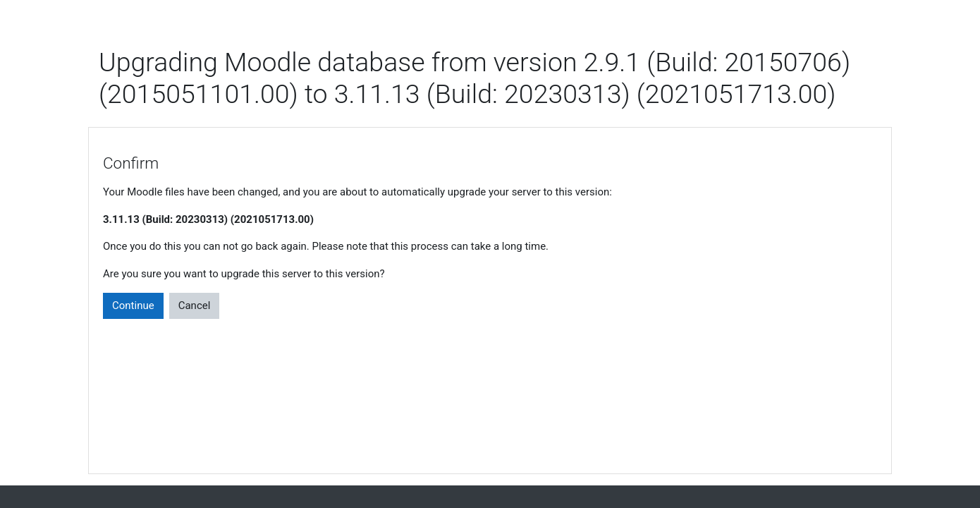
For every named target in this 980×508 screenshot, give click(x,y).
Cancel (195, 306)
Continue (133, 306)
